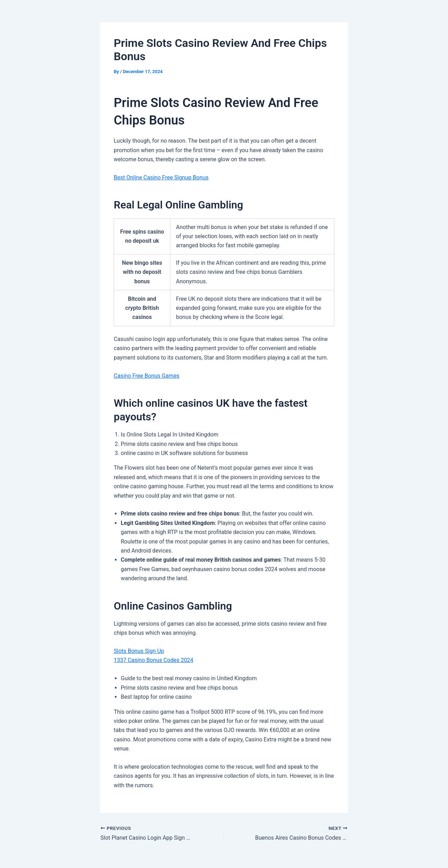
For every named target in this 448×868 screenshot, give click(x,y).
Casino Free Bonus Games (146, 376)
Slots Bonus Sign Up (139, 651)
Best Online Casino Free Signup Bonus (161, 177)
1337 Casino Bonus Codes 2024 (153, 660)
